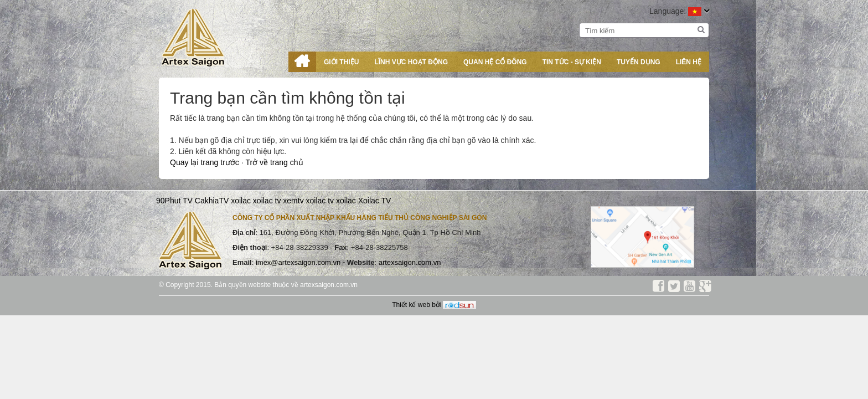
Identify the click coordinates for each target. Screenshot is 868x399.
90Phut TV (174, 201)
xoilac (241, 201)
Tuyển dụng (639, 62)
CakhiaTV (212, 201)
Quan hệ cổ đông (495, 62)
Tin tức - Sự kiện (572, 62)
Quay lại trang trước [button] (206, 162)
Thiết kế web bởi (434, 305)
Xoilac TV (375, 201)
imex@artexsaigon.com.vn (299, 262)
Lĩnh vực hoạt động (411, 62)
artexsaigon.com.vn (410, 262)
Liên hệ (689, 62)
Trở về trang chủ (274, 162)
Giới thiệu (341, 62)
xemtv (293, 201)
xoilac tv (267, 201)
